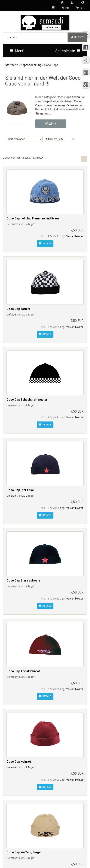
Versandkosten (75, 236)
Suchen (77, 37)
